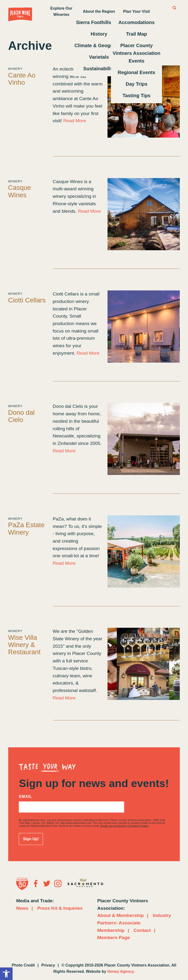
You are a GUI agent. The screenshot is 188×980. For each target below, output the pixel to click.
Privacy (48, 965)
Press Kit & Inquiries (60, 908)
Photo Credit (23, 965)
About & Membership (120, 915)
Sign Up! (31, 839)
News (22, 908)
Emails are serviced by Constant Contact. (125, 826)
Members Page (113, 938)
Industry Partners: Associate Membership (134, 923)
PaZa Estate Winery (26, 528)
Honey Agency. (121, 971)
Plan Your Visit (137, 11)
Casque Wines (20, 191)
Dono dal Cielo (21, 416)
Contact (142, 930)
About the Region (99, 11)
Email (25, 797)
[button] (6, 974)
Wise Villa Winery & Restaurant (24, 645)
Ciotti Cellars (27, 300)
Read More (75, 121)
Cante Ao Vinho (22, 79)
